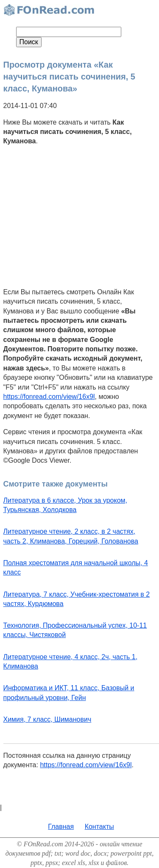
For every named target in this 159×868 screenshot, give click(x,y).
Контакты (99, 827)
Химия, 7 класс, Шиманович (47, 719)
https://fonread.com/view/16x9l (49, 397)
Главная (61, 827)
